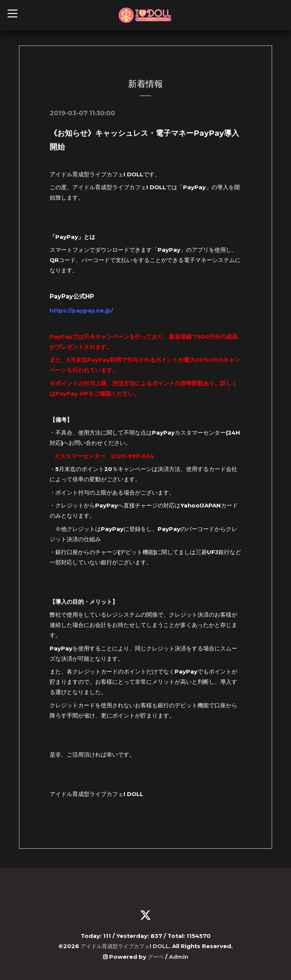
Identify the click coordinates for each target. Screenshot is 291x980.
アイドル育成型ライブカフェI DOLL (125, 946)
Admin (179, 956)
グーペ (156, 956)
